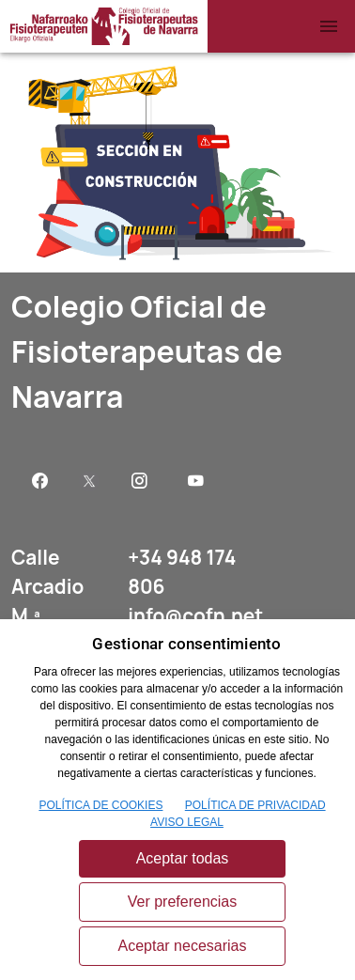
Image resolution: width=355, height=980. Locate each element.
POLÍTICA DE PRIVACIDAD (255, 805)
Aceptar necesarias (183, 946)
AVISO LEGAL (187, 822)
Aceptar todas (183, 858)
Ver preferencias (183, 902)
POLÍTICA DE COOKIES (100, 805)
